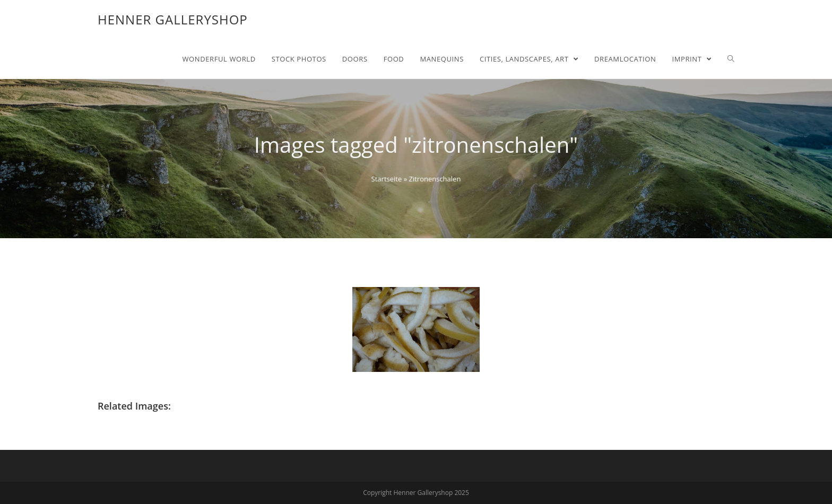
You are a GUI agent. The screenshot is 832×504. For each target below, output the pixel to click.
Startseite (387, 179)
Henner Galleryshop (173, 19)
